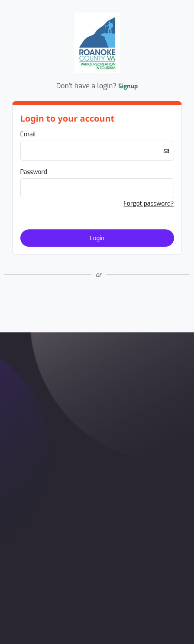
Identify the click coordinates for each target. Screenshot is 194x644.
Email (28, 134)
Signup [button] (128, 86)
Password (34, 172)
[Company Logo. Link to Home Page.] (97, 72)
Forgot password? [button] (149, 204)
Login (97, 238)
